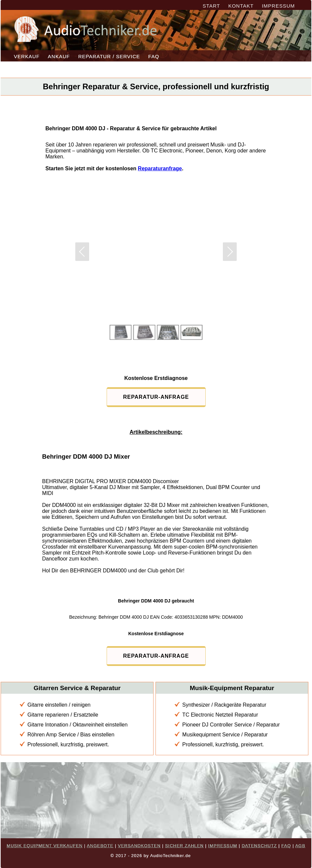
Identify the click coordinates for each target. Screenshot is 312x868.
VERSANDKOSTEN (139, 846)
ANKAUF (59, 56)
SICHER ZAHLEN (184, 846)
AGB (300, 846)
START (211, 6)
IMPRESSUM (278, 6)
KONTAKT (241, 6)
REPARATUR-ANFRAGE (156, 397)
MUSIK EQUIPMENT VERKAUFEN (45, 846)
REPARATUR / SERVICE (109, 56)
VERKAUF (27, 56)
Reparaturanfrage (160, 168)
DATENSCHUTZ (259, 846)
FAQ (154, 56)
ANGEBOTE (100, 846)
